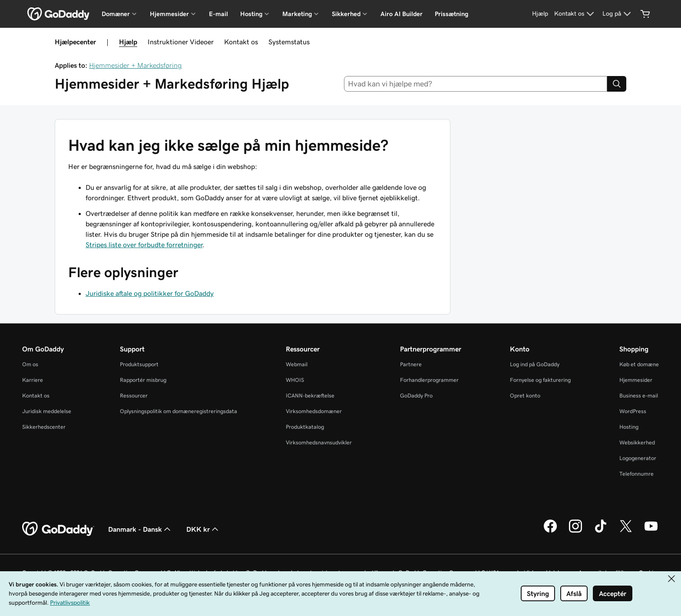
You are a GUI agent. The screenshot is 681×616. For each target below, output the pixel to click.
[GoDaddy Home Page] (58, 529)
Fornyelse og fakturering (540, 380)
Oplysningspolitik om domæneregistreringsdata (179, 411)
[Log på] (618, 14)
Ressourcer (134, 396)
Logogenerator (638, 458)
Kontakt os (241, 42)
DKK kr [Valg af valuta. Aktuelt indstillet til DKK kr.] (203, 529)
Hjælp (128, 42)
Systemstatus (289, 42)
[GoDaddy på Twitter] (626, 531)
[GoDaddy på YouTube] (651, 531)
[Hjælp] (540, 14)
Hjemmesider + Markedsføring (136, 65)
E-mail (218, 14)
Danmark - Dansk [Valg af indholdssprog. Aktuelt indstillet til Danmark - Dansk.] (140, 529)
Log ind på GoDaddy (535, 364)
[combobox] (476, 84)
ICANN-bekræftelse (310, 396)
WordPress (633, 411)
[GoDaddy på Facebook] (550, 531)
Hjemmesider (636, 380)
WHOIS (295, 380)
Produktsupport (139, 364)
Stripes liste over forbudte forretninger (144, 245)
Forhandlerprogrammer (429, 380)
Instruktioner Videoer (181, 42)
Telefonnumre (636, 474)
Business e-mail (639, 396)
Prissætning (451, 14)
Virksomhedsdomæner (314, 411)
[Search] (617, 84)
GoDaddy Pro (416, 396)
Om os (30, 364)
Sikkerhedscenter (44, 427)
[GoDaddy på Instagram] (575, 531)
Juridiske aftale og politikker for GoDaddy (150, 293)
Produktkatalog (305, 427)
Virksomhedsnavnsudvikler (319, 442)
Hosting (629, 427)
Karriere (33, 380)
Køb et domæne (639, 364)
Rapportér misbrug (143, 380)
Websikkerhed (637, 442)
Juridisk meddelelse (47, 411)
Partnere (411, 364)
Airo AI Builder (402, 14)
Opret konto (525, 396)
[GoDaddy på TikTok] (601, 531)
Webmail (297, 364)
